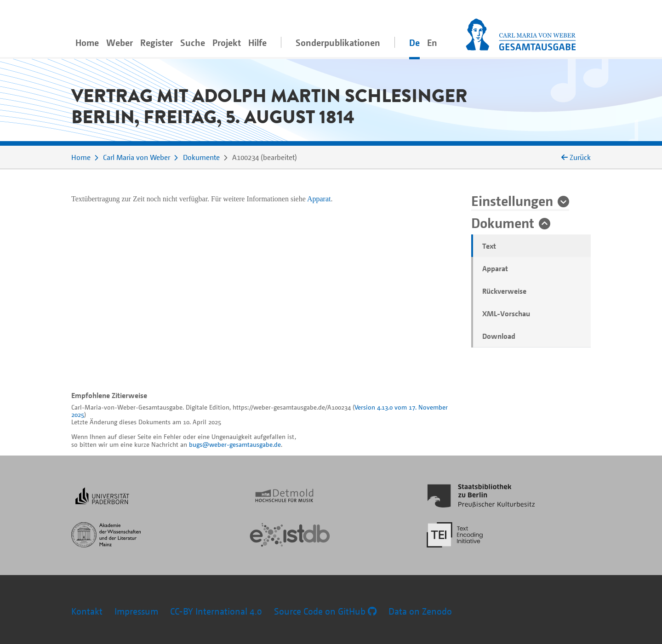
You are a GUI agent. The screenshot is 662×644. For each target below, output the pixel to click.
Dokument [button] (503, 222)
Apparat (495, 268)
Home (87, 43)
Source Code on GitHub (325, 611)
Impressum (136, 611)
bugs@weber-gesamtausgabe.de (235, 444)
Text (489, 246)
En (432, 43)
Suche (193, 43)
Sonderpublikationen (338, 43)
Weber (120, 43)
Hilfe (257, 43)
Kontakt (87, 611)
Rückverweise (504, 291)
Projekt (227, 43)
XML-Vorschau (506, 313)
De (414, 43)
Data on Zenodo (420, 611)
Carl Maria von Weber (137, 157)
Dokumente (201, 157)
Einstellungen (512, 200)
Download (499, 336)
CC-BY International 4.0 (216, 611)
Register (157, 43)
